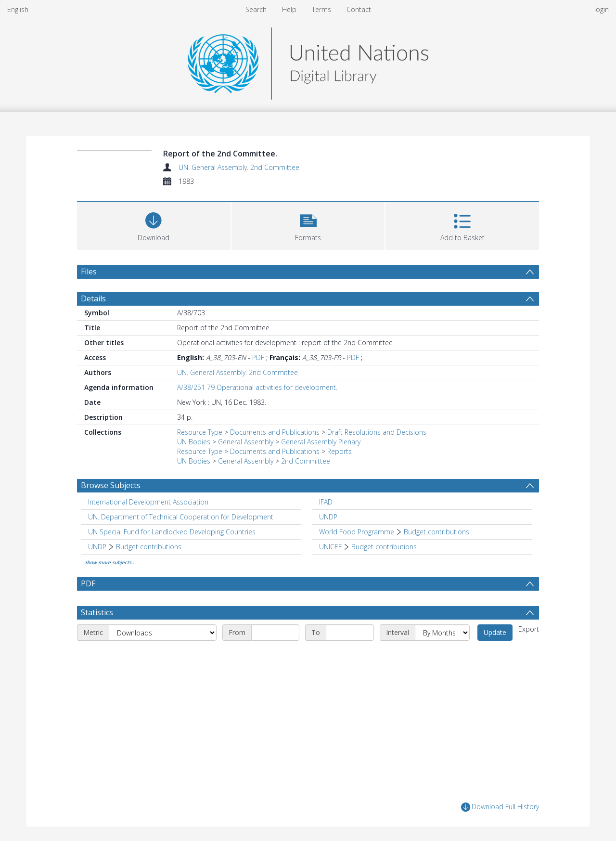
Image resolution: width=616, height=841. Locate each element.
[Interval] (442, 633)
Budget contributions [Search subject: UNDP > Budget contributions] (149, 547)
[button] (308, 225)
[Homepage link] (308, 61)
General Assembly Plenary (321, 442)
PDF (258, 357)
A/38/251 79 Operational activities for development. (257, 387)
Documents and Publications (275, 432)
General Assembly (246, 442)
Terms (321, 9)
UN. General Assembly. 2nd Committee (239, 167)
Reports (340, 451)
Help (289, 9)
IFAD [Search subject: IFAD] (326, 502)
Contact (359, 9)
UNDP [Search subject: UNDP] (328, 517)
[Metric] (163, 633)
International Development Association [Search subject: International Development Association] (148, 502)
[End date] (350, 633)
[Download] (154, 225)
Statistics (97, 612)
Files (89, 272)
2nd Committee (306, 461)
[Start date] (275, 633)
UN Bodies (194, 442)
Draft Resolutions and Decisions (377, 432)
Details (93, 298)
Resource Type (200, 432)
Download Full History (500, 807)
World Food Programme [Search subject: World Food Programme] (357, 532)
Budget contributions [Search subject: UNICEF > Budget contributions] (384, 547)
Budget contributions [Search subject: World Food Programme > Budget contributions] (436, 532)
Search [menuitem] (256, 9)
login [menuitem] (602, 9)
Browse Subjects (111, 485)
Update (495, 632)
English (18, 9)
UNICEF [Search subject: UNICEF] (330, 547)
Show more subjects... (110, 562)
